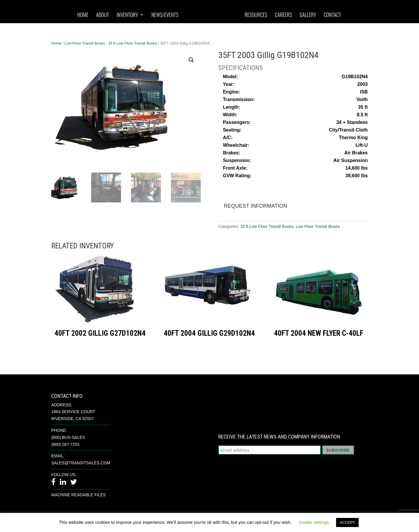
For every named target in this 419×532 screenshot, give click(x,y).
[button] (191, 60)
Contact (333, 15)
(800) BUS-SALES (68, 437)
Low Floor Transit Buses (85, 43)
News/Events (165, 15)
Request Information (256, 206)
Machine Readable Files (79, 495)
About (103, 15)
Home (83, 15)
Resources (256, 15)
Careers (283, 15)
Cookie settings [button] (314, 522)
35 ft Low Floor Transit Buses (133, 43)
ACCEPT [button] (347, 522)
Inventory (127, 15)
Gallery (308, 15)
